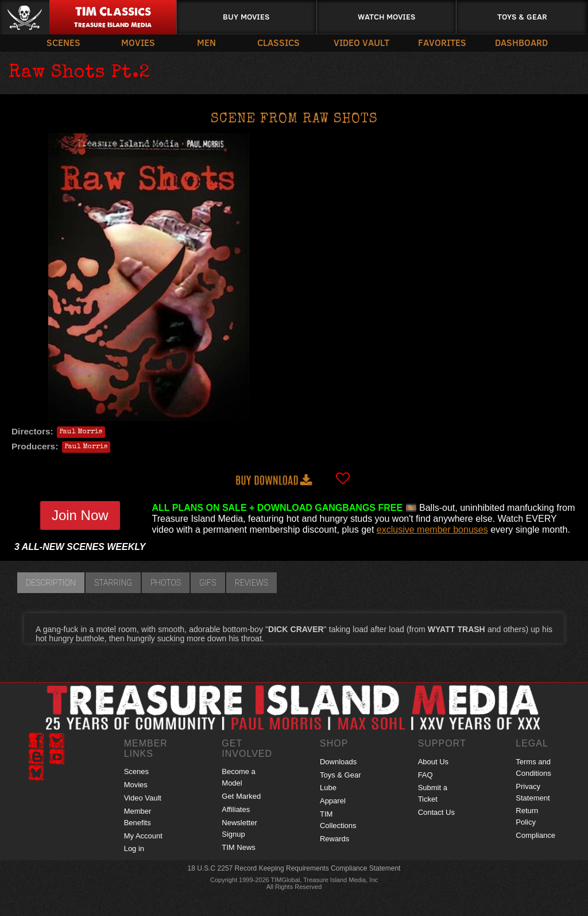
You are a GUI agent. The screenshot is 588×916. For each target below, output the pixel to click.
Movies (138, 42)
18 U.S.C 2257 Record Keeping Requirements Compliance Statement (294, 868)
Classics (278, 42)
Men (206, 42)
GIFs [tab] (208, 583)
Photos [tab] (166, 583)
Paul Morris (81, 432)
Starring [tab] (113, 583)
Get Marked (241, 796)
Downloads (338, 762)
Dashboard (521, 42)
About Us (433, 762)
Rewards (334, 839)
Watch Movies (386, 16)
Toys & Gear (522, 16)
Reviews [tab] (252, 583)
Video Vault (361, 42)
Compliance (535, 835)
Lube (328, 788)
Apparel (333, 801)
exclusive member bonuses (432, 530)
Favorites (442, 42)
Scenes (63, 42)
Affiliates (236, 809)
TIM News (239, 847)
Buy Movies (246, 16)
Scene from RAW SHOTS (294, 120)
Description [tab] (51, 583)
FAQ (425, 775)
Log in (134, 848)
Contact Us (436, 812)
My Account (143, 836)
